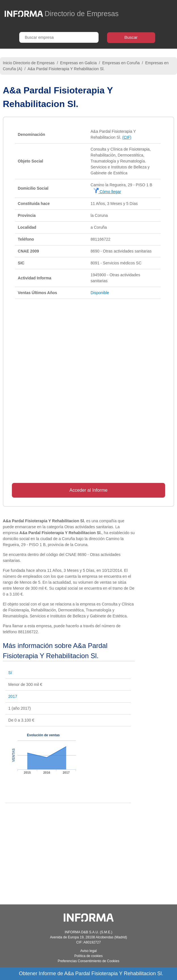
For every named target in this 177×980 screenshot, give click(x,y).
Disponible (100, 293)
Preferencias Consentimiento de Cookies (88, 961)
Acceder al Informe (88, 490)
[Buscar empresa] (59, 37)
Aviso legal (89, 951)
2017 (13, 696)
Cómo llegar (107, 192)
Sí (10, 673)
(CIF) (127, 137)
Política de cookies (88, 956)
